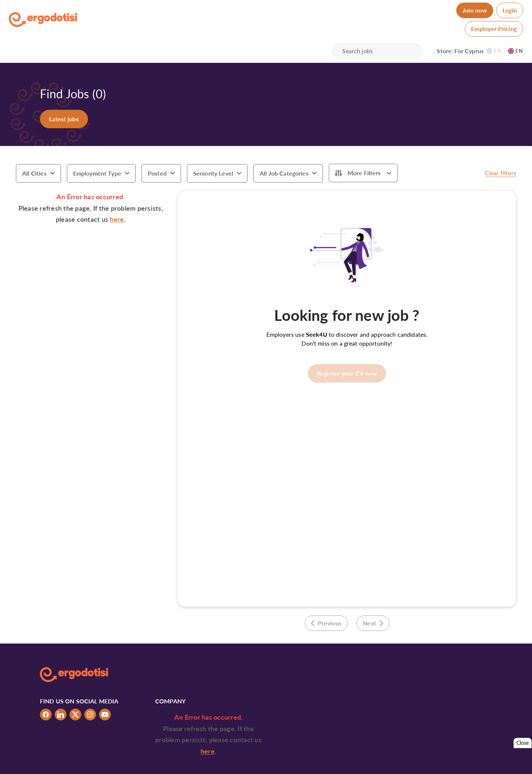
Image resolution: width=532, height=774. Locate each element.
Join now (475, 10)
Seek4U (317, 334)
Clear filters (501, 173)
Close (523, 743)
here (117, 219)
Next (373, 623)
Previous (326, 623)
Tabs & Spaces (476, 762)
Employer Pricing (494, 29)
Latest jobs (64, 119)
